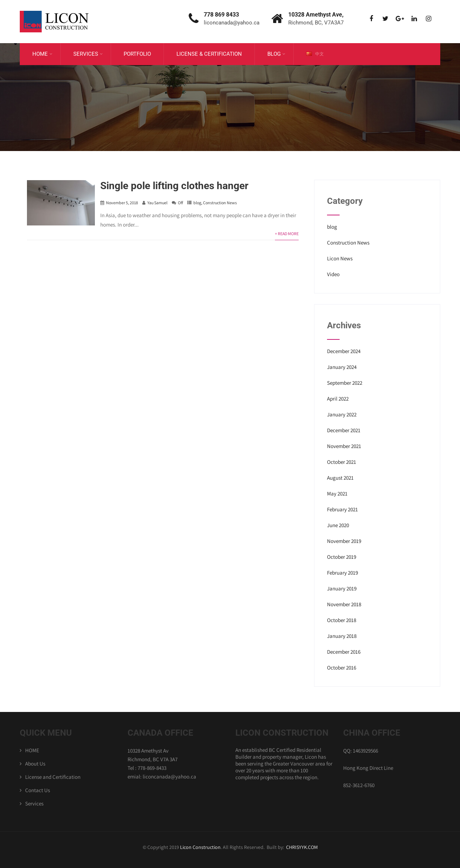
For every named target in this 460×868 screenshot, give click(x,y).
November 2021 (344, 446)
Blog (276, 54)
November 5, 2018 (122, 203)
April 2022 (338, 399)
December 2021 (344, 430)
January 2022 (342, 414)
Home (42, 54)
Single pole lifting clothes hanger (174, 186)
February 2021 (342, 509)
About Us (35, 764)
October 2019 (342, 557)
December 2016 (344, 652)
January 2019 (342, 588)
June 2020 (338, 525)
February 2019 (342, 573)
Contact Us (38, 790)
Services (88, 54)
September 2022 (345, 383)
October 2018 (342, 620)
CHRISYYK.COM (302, 847)
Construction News (220, 203)
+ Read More (287, 234)
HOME (32, 750)
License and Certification (53, 777)
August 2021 (340, 478)
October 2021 (342, 462)
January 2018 (342, 636)
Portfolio (137, 54)
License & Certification (209, 54)
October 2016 (342, 668)
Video (333, 274)
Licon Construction (200, 847)
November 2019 (344, 541)
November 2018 (344, 604)
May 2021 (337, 494)
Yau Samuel (157, 203)
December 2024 (344, 351)
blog (197, 203)
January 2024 (342, 367)
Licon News (340, 258)
